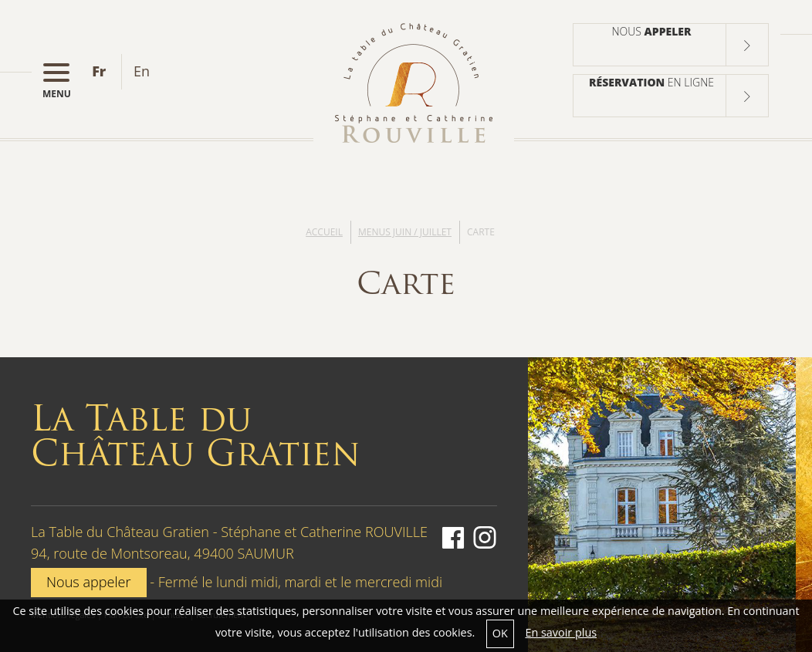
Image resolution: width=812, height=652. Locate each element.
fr (99, 71)
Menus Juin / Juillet (405, 232)
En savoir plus (561, 632)
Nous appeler (89, 582)
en (142, 71)
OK (500, 633)
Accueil (324, 232)
